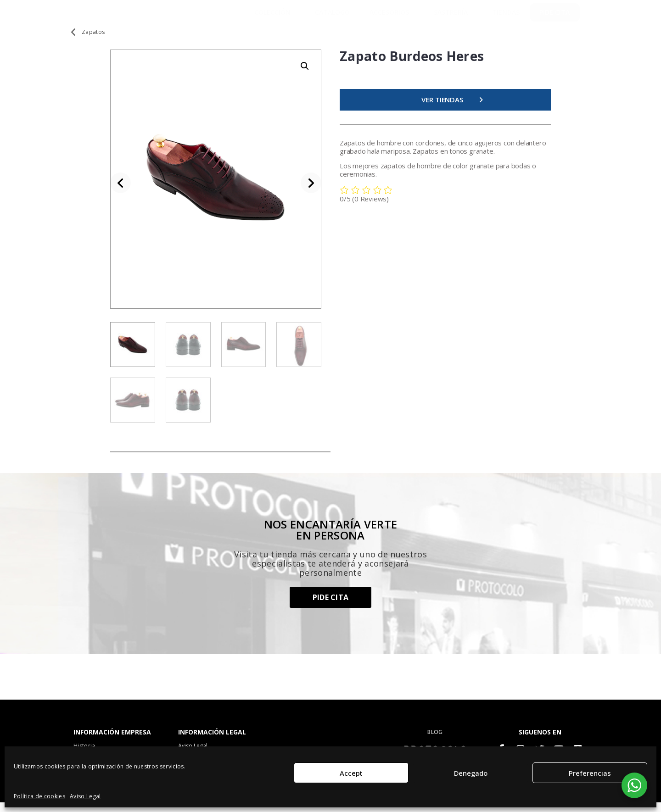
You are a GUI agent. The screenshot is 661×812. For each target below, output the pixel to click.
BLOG (435, 741)
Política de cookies (39, 796)
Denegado (471, 773)
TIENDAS (506, 16)
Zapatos (93, 41)
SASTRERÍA (453, 17)
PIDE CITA (555, 16)
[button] (305, 75)
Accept (351, 773)
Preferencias (590, 773)
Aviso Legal (85, 796)
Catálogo (332, 16)
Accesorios (392, 17)
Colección (275, 17)
